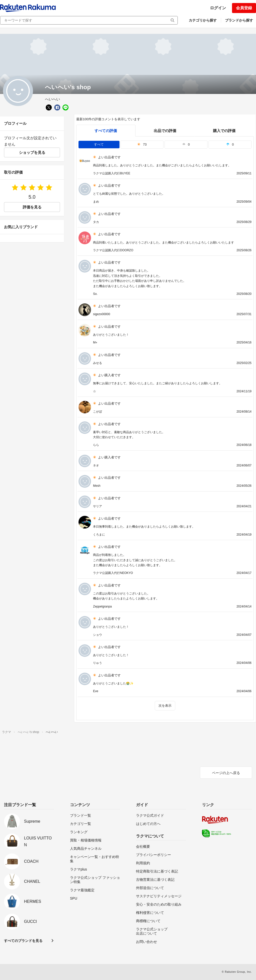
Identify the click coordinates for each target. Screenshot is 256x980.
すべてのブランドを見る (23, 941)
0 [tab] (186, 144)
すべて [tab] (99, 144)
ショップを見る (32, 152)
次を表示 (165, 706)
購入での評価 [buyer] (224, 131)
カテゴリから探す (203, 20)
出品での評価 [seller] (165, 131)
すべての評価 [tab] (106, 131)
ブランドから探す (239, 20)
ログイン (218, 8)
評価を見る (32, 207)
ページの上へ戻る (226, 773)
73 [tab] (142, 144)
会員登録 (244, 8)
